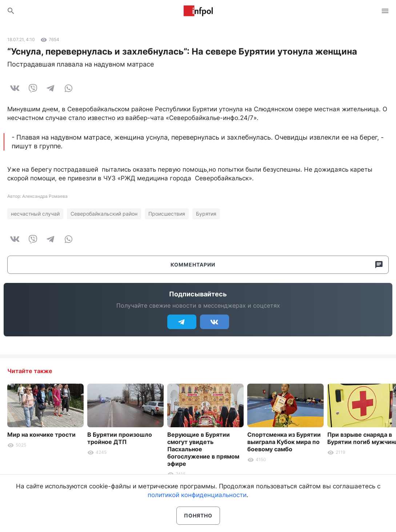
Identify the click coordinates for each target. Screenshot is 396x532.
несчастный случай (35, 214)
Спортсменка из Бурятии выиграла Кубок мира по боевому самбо (284, 442)
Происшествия (167, 214)
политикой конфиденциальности (197, 495)
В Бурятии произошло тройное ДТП (120, 438)
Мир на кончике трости (41, 435)
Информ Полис (198, 11)
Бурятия (206, 214)
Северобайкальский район (104, 214)
